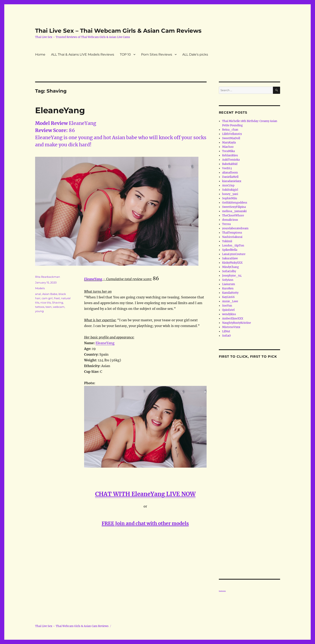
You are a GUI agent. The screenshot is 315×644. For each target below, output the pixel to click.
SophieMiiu (230, 198)
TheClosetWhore (233, 216)
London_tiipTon (233, 246)
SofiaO (226, 336)
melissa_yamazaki (234, 211)
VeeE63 (227, 168)
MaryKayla (229, 143)
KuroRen (228, 288)
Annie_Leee (230, 301)
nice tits (46, 302)
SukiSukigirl (230, 190)
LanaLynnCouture (234, 254)
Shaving (58, 302)
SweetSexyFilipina (234, 207)
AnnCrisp (228, 185)
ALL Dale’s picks (195, 54)
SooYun (227, 306)
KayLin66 (228, 297)
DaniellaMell (230, 177)
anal (38, 294)
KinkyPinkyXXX (232, 263)
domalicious (230, 220)
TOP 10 (125, 54)
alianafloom (230, 173)
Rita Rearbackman (48, 277)
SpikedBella (230, 250)
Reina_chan (230, 130)
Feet (57, 298)
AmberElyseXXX (233, 319)
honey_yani (230, 194)
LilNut (226, 331)
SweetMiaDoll (231, 138)
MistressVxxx (231, 327)
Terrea (226, 224)
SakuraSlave (230, 258)
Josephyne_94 (232, 276)
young (39, 311)
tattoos (40, 307)
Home (40, 54)
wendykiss (229, 314)
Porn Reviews (222, 591)
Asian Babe (50, 294)
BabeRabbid (230, 164)
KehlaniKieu (230, 155)
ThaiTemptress (232, 233)
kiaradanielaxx (232, 181)
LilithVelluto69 (232, 134)
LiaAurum (229, 284)
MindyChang (230, 267)
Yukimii (227, 241)
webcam (59, 307)
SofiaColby (229, 271)
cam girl (47, 298)
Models (40, 288)
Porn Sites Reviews (157, 54)
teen (49, 307)
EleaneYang (60, 110)
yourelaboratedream (235, 228)
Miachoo (228, 147)
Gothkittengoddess (235, 203)
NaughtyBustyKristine (237, 323)
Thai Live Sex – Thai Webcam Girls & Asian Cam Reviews (118, 31)
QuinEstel (228, 310)
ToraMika (228, 151)
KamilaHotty (230, 293)
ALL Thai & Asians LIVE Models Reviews (83, 54)
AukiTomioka (231, 160)
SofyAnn (228, 280)
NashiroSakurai (232, 237)
